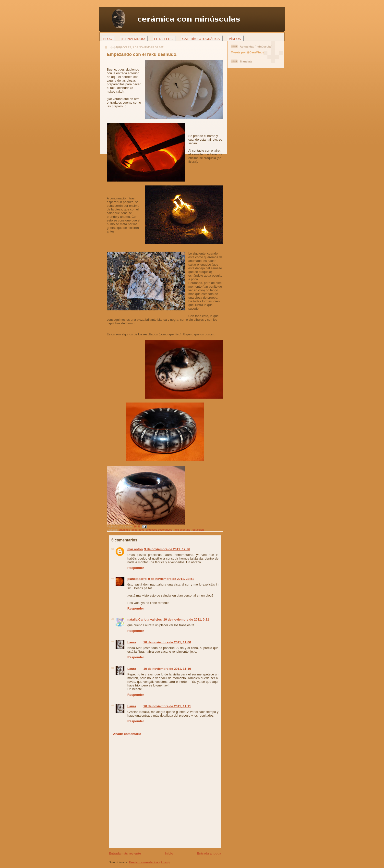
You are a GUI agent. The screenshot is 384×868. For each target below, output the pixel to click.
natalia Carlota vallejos (145, 619)
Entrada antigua (209, 853)
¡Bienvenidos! (133, 39)
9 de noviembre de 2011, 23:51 (171, 579)
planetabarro (137, 579)
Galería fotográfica (201, 39)
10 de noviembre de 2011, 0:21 (186, 619)
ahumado (124, 530)
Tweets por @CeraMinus (247, 52)
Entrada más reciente (125, 853)
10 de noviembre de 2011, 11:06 (167, 642)
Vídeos (235, 39)
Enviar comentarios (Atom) (149, 862)
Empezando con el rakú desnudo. (142, 54)
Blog (108, 39)
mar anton (135, 549)
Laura (132, 642)
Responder (136, 568)
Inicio (169, 853)
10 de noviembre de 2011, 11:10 (167, 669)
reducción (198, 530)
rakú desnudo (182, 530)
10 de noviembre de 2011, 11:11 (167, 706)
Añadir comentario (127, 734)
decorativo (138, 530)
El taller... (164, 39)
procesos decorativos (159, 530)
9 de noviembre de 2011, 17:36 (167, 549)
